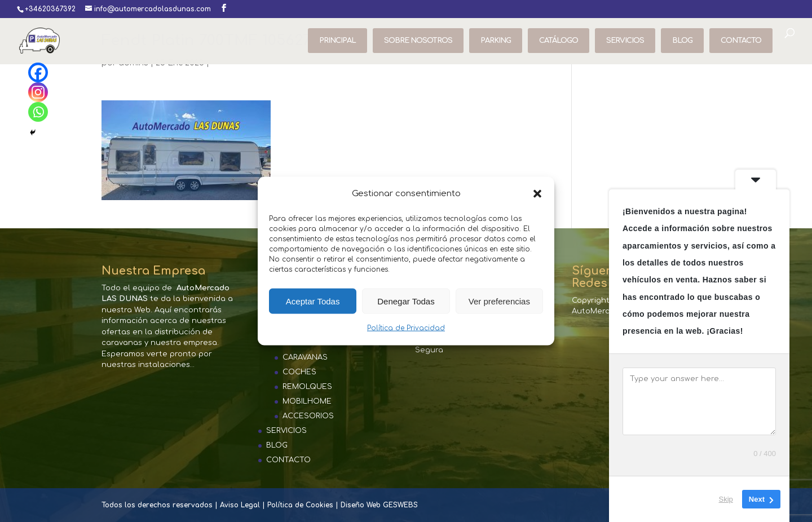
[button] (537, 194)
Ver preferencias (499, 301)
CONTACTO (741, 41)
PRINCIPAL (337, 41)
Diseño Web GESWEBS (379, 505)
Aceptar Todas (313, 301)
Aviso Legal (240, 505)
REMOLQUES (307, 387)
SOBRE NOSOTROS (418, 41)
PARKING (496, 41)
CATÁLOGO (559, 41)
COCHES (299, 372)
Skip (726, 499)
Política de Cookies (300, 505)
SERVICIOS (625, 41)
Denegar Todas (406, 301)
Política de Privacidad (406, 328)
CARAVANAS (305, 357)
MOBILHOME (307, 401)
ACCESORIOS (308, 416)
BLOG (682, 41)
